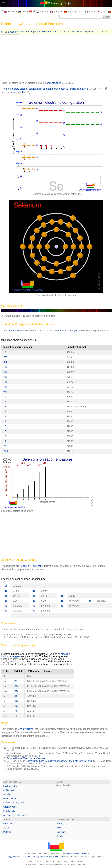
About (59, 828)
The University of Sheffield (51, 857)
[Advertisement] (56, 59)
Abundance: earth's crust (15, 815)
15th (6, 421)
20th (6, 446)
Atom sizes (69, 32)
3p (34, 596)
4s (6, 601)
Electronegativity (85, 32)
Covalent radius (10, 807)
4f (90, 601)
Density (7, 794)
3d (62, 596)
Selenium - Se (57, 3)
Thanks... (61, 836)
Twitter (6, 828)
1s (6, 586)
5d (62, 606)
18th (6, 436)
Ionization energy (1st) (14, 803)
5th (5, 372)
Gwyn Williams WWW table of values (26, 758)
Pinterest (7, 832)
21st (6, 451)
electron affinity (14, 331)
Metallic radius (10, 811)
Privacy (60, 823)
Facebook (8, 823)
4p (34, 601)
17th (6, 431)
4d (62, 601)
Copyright (61, 832)
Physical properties (30, 32)
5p (34, 606)
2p (34, 591)
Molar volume (10, 799)
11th (6, 402)
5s (6, 606)
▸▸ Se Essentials (10, 32)
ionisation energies (68, 331)
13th (6, 412)
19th (6, 441)
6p (34, 611)
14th (6, 416)
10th (6, 397)
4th (5, 367)
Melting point (9, 790)
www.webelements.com (78, 853)
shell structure (54, 83)
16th (6, 426)
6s (6, 611)
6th (5, 377)
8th (5, 387)
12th (6, 407)
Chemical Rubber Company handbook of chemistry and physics (59, 761)
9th (5, 392)
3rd (5, 362)
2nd (5, 357)
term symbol (16, 92)
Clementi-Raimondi (31, 566)
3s (6, 596)
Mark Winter (32, 857)
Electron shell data (52, 32)
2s (6, 591)
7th (5, 382)
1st (5, 352)
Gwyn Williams (25, 729)
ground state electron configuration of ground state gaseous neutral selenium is (47, 89)
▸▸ (2, 11)
